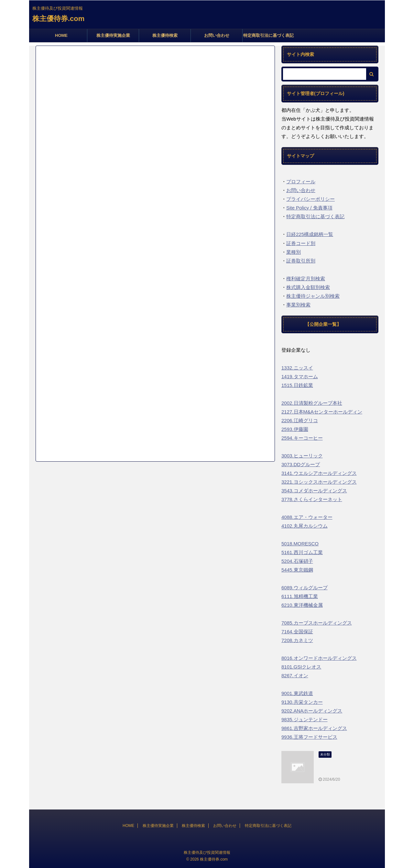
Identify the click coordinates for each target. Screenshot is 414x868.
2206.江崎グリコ (300, 420)
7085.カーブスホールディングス (317, 623)
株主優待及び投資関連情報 (207, 852)
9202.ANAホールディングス (312, 711)
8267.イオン (295, 675)
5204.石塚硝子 (297, 561)
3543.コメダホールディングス (314, 491)
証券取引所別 (301, 261)
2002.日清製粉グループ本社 (312, 403)
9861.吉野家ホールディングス (314, 728)
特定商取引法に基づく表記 (268, 35)
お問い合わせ (217, 35)
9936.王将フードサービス (309, 737)
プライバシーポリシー (310, 199)
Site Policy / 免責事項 (309, 208)
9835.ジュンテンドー (305, 719)
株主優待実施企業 (113, 35)
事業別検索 (298, 305)
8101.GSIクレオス (301, 667)
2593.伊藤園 (295, 429)
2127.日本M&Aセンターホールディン (322, 412)
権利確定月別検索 (306, 279)
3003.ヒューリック (302, 456)
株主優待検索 (165, 35)
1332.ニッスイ (297, 368)
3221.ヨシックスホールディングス (319, 482)
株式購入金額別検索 (308, 287)
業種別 (294, 252)
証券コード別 (301, 243)
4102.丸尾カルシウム (305, 526)
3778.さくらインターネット (312, 499)
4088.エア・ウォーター (307, 517)
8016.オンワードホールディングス (319, 658)
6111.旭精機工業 (300, 596)
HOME (61, 35)
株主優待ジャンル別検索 (313, 296)
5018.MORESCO (300, 544)
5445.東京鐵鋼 (297, 570)
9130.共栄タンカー (302, 702)
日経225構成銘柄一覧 (310, 234)
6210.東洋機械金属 (302, 605)
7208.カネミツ (297, 640)
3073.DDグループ (301, 464)
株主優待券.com (58, 19)
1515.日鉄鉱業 (297, 385)
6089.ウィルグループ (305, 588)
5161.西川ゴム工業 (302, 552)
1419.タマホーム (300, 376)
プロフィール (301, 182)
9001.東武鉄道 (297, 693)
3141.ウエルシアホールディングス (319, 473)
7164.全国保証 (297, 632)
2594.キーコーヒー (302, 438)
